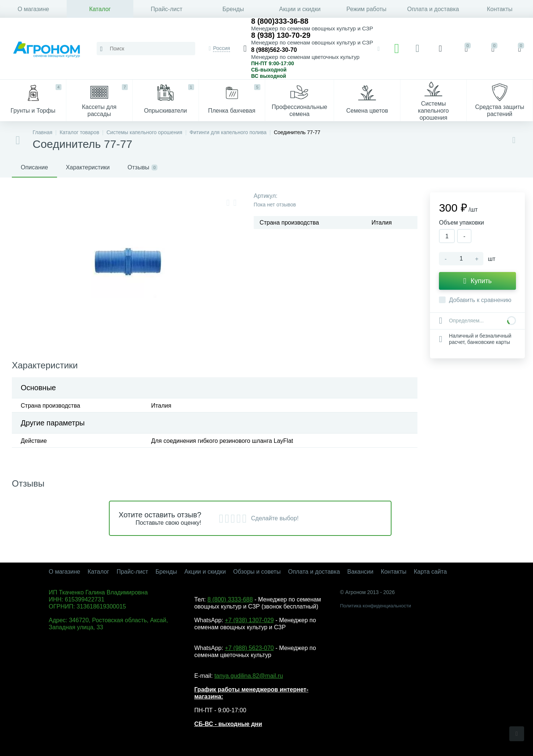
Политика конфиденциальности (376, 606)
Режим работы (366, 9)
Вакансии (361, 572)
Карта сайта (430, 572)
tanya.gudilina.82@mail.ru (249, 676)
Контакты (500, 9)
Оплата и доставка (433, 9)
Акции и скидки (300, 9)
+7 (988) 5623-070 (249, 648)
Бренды (233, 9)
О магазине (33, 9)
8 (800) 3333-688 (230, 599)
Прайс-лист (166, 9)
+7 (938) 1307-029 (249, 620)
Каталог (100, 9)
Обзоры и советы (257, 572)
